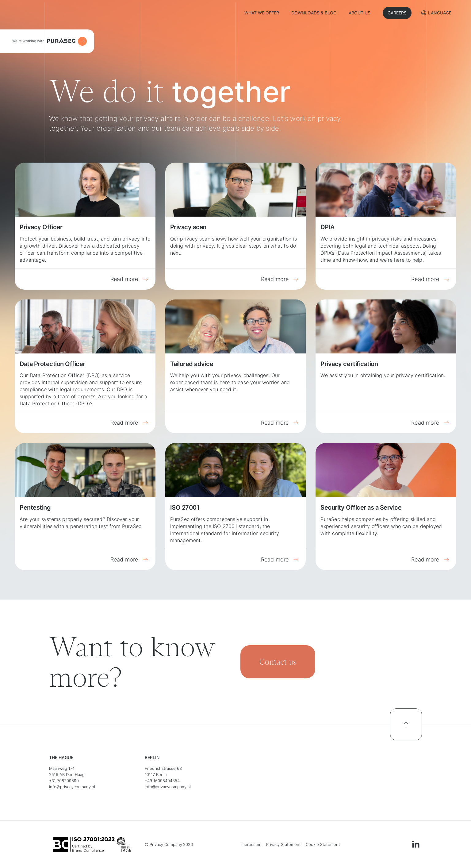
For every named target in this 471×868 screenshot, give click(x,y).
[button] (436, 14)
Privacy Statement (283, 844)
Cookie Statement (323, 844)
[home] (60, 13)
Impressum (251, 844)
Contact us (278, 662)
